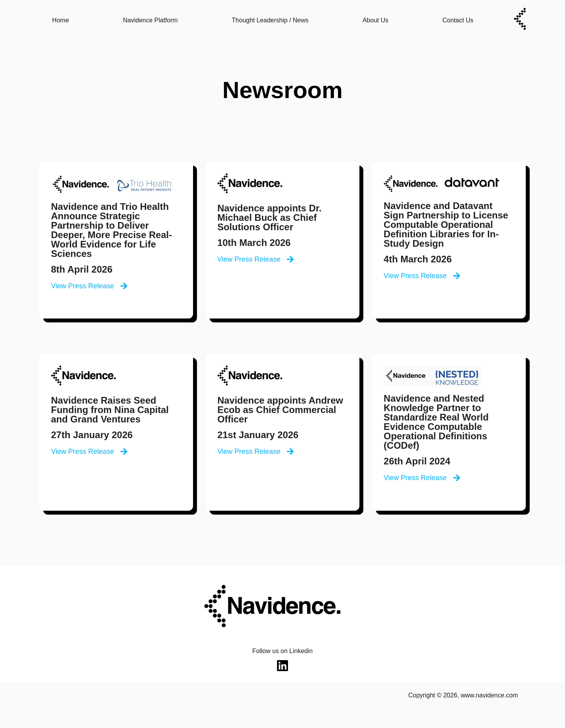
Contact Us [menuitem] (458, 20)
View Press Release (89, 286)
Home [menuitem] (61, 20)
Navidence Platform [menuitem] (150, 20)
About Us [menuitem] (375, 20)
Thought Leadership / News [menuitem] (270, 20)
